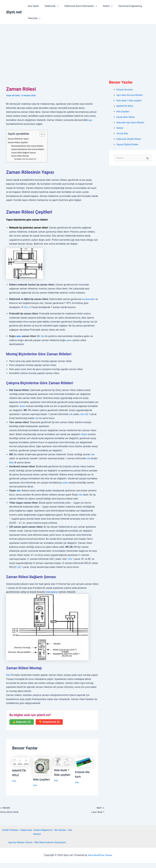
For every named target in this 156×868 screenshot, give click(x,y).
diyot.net (14, 12)
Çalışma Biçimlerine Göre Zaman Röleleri (29, 149)
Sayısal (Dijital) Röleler (129, 144)
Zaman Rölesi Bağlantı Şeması (25, 153)
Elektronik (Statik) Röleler (130, 139)
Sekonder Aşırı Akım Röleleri (132, 122)
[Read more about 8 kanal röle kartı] (84, 762)
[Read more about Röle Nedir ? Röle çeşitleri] (63, 761)
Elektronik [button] (50, 6)
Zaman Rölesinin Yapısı (19, 139)
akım (19, 336)
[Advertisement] (78, 47)
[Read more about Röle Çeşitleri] (42, 766)
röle (43, 336)
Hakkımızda (28, 835)
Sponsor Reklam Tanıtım (19, 847)
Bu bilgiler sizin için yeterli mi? (26, 159)
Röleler (120, 128)
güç (90, 120)
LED (87, 414)
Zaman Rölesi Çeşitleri (19, 142)
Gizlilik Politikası (10, 835)
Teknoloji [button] (34, 18)
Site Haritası (65, 835)
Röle (12, 463)
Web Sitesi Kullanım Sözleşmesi (51, 847)
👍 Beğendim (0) (22, 722)
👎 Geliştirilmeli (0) (49, 722)
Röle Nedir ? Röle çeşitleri (130, 101)
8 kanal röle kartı (125, 90)
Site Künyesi (37, 839)
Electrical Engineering (125, 6)
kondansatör (89, 299)
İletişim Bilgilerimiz (46, 835)
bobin (66, 483)
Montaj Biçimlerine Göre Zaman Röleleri (29, 146)
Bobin (23, 406)
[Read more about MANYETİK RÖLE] (21, 761)
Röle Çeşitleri (123, 111)
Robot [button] (104, 6)
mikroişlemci (52, 592)
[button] (55, 6)
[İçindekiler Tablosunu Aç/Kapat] (44, 134)
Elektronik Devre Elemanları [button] (78, 6)
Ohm (26, 307)
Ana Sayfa (33, 6)
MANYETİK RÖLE (126, 106)
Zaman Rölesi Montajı (21, 156)
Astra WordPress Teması (100, 860)
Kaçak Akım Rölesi (126, 117)
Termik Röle (123, 133)
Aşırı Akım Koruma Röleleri (131, 95)
